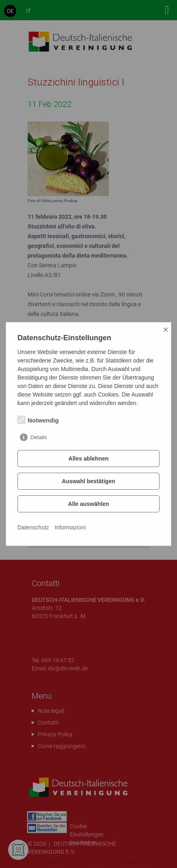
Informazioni (70, 527)
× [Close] (166, 329)
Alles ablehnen (89, 459)
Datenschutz (33, 527)
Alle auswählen (88, 504)
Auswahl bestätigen (88, 481)
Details (39, 437)
